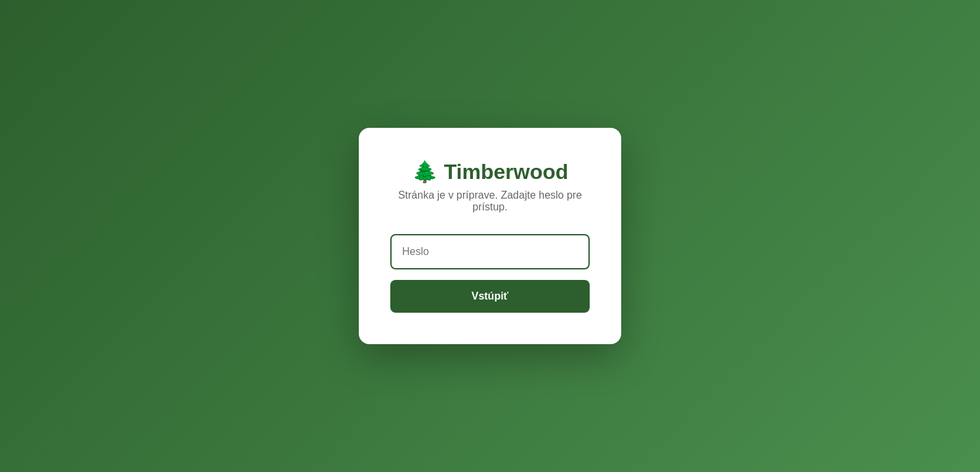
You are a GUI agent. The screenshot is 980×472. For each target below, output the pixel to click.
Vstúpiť (490, 296)
